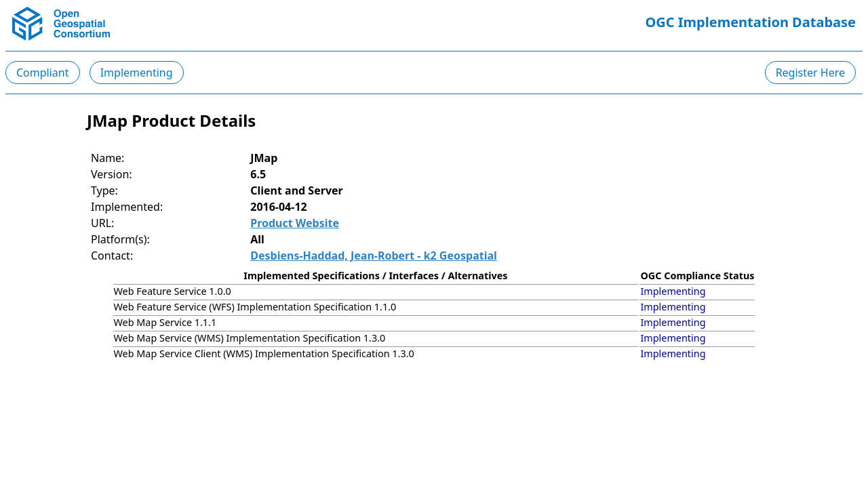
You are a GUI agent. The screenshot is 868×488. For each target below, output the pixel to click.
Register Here (810, 73)
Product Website (295, 223)
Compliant (43, 73)
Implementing (137, 73)
